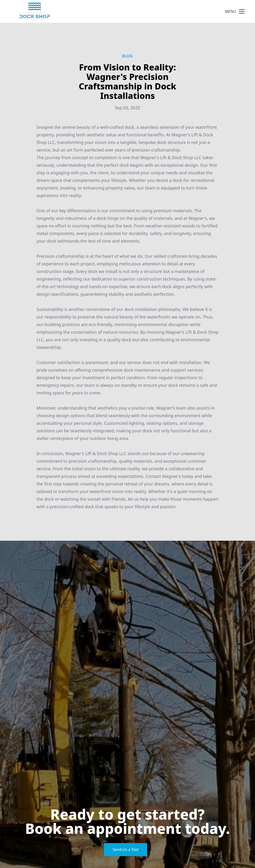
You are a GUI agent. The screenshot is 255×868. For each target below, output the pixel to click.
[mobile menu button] (242, 11)
